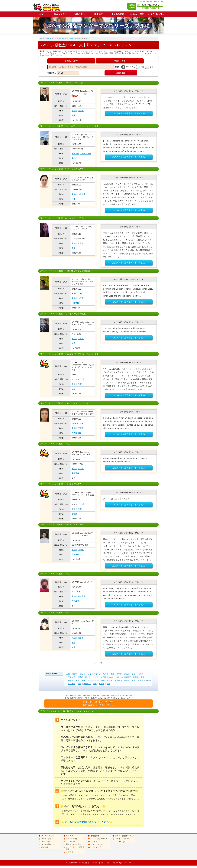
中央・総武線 (75, 38)
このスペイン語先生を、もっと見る (129, 113)
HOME (41, 14)
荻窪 (73, 389)
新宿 (73, 248)
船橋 (134, 680)
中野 (112, 674)
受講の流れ (79, 14)
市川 (103, 680)
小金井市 (82, 194)
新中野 (74, 514)
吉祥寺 (75, 674)
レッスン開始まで (48, 844)
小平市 (81, 298)
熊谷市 (81, 638)
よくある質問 (118, 14)
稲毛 (95, 684)
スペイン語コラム (156, 14)
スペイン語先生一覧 (61, 38)
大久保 (127, 674)
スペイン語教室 (45, 38)
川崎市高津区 (86, 154)
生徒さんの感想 (137, 14)
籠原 (73, 643)
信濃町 (80, 677)
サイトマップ (96, 847)
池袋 (73, 115)
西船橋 (127, 680)
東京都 (74, 111)
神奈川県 (75, 154)
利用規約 (94, 842)
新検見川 (87, 684)
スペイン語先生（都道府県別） (75, 848)
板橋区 (81, 111)
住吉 (73, 343)
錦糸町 (71, 680)
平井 (83, 680)
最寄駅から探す (71, 61)
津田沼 (148, 680)
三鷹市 (81, 428)
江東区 (81, 339)
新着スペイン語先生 (73, 844)
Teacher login (120, 842)
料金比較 (99, 14)
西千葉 (102, 684)
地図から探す (120, 61)
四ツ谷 (88, 677)
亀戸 (78, 680)
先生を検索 (121, 73)
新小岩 (90, 680)
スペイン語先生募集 (123, 839)
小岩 (97, 680)
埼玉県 (74, 638)
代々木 (141, 674)
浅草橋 (136, 677)
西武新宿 (75, 554)
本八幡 (110, 680)
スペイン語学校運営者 (99, 839)
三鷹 (73, 199)
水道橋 (111, 677)
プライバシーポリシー (99, 844)
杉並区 (81, 384)
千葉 (108, 684)
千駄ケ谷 (72, 677)
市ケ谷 (96, 677)
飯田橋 (103, 677)
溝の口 (74, 158)
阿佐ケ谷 (97, 674)
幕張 (79, 684)
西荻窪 (83, 674)
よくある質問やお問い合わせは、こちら (87, 822)
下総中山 (118, 680)
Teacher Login (159, 1)
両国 (143, 677)
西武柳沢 (75, 601)
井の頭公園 (76, 433)
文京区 (81, 243)
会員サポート (71, 852)
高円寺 (106, 674)
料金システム (60, 14)
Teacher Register (146, 1)
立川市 (81, 469)
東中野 (119, 674)
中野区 (81, 550)
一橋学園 (75, 303)
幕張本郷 (72, 684)
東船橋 (141, 680)
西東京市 (82, 596)
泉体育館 (75, 473)
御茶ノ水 (120, 677)
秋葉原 (128, 677)
